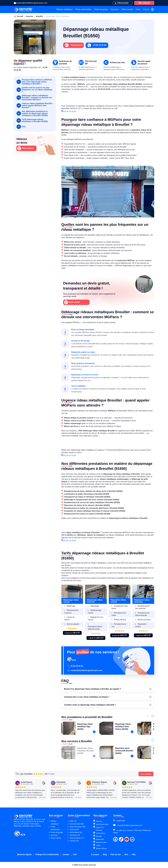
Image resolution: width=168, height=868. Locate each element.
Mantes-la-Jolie (101, 842)
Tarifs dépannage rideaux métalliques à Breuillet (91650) (32, 120)
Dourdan (99, 836)
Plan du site (116, 855)
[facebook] (115, 839)
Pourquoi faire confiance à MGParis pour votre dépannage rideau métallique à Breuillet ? (34, 82)
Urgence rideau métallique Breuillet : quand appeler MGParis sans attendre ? (35, 105)
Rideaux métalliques (64, 9)
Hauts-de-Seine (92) (77, 824)
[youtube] (127, 839)
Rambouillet (100, 839)
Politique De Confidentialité (47, 855)
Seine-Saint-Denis (102, 824)
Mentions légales (24, 855)
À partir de (72, 633)
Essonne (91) (74, 830)
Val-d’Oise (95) (75, 835)
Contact (146, 9)
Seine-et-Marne (101, 848)
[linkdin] (132, 839)
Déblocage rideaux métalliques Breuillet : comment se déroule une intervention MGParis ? (34, 98)
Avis (126, 855)
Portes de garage (101, 9)
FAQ (21, 127)
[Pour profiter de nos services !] (111, 659)
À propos (95, 855)
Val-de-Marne (100, 833)
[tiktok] (121, 839)
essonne (29, 16)
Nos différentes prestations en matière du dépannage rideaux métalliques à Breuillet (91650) (32, 113)
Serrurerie (115, 9)
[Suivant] (153, 716)
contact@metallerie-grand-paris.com (85, 671)
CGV (75, 855)
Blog (105, 855)
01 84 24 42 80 (69, 111)
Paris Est (99, 821)
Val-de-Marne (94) (76, 832)
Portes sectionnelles (83, 9)
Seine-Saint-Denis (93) (78, 827)
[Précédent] (148, 716)
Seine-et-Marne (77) (77, 838)
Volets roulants (127, 9)
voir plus (37, 797)
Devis (138, 9)
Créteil (98, 845)
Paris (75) (73, 821)
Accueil (20, 16)
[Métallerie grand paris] (23, 836)
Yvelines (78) (74, 841)
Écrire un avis (146, 774)
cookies (66, 855)
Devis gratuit (25, 148)
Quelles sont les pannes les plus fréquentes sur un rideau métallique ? (34, 90)
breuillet (39, 16)
